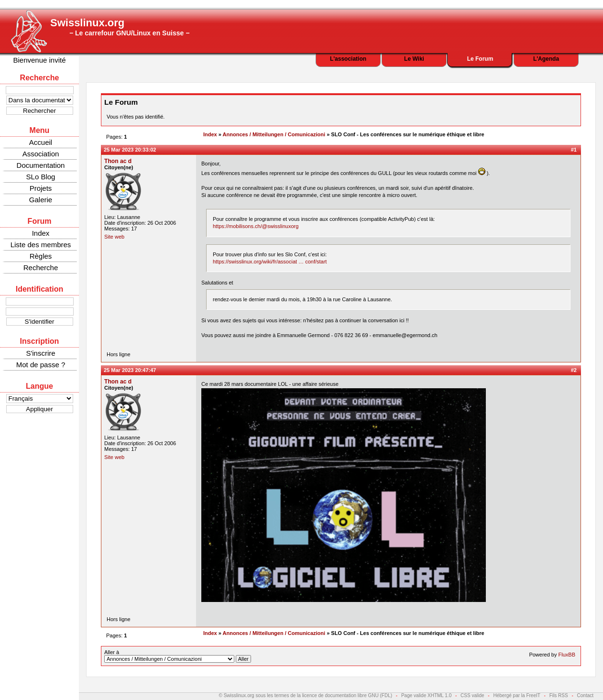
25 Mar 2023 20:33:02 (130, 150)
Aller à (178, 656)
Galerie (41, 200)
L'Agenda (546, 59)
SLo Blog (41, 177)
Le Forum (480, 59)
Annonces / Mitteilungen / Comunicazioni (274, 134)
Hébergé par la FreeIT (516, 695)
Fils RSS (559, 695)
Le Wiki (414, 59)
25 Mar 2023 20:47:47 (130, 370)
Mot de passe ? (41, 365)
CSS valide (472, 695)
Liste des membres (41, 245)
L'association (348, 59)
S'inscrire (40, 353)
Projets (41, 188)
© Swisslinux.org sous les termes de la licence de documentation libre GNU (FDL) (306, 695)
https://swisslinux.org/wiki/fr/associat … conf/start (270, 262)
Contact (585, 695)
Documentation (41, 165)
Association (41, 154)
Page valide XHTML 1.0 (426, 695)
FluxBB (567, 655)
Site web (114, 237)
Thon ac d (118, 161)
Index (41, 233)
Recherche (41, 268)
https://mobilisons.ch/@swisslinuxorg (256, 226)
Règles (41, 256)
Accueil (41, 142)
